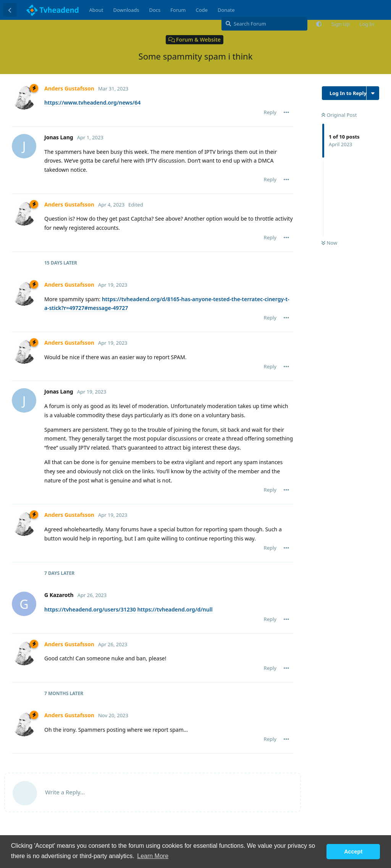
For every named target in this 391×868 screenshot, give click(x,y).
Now (329, 243)
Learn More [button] (153, 856)
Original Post (339, 115)
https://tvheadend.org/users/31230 (90, 609)
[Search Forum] (264, 24)
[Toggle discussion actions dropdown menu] (373, 93)
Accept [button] (353, 852)
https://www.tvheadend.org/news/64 (92, 102)
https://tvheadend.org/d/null (175, 609)
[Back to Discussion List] (10, 10)
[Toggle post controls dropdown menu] (286, 112)
